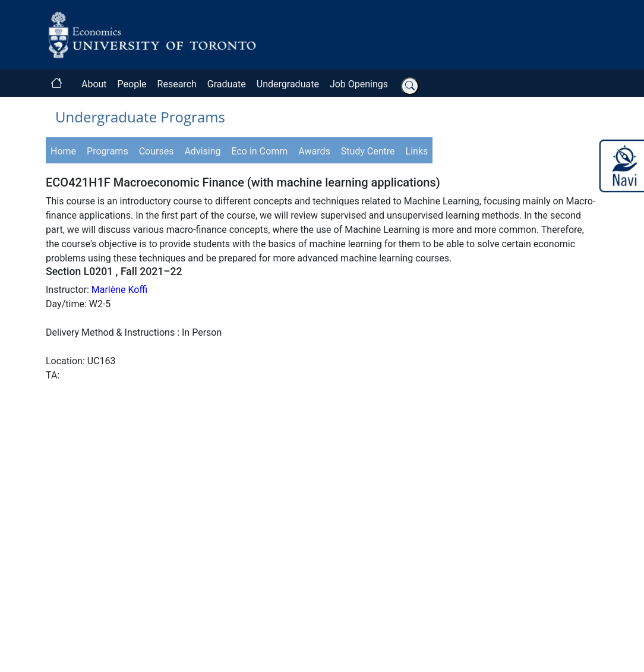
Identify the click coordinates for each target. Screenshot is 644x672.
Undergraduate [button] (288, 84)
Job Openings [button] (359, 84)
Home (63, 151)
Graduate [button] (227, 84)
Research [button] (177, 84)
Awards (314, 151)
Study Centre (368, 151)
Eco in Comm (260, 151)
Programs (108, 151)
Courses (157, 151)
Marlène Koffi (119, 290)
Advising (202, 151)
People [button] (132, 84)
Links (417, 151)
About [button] (94, 84)
